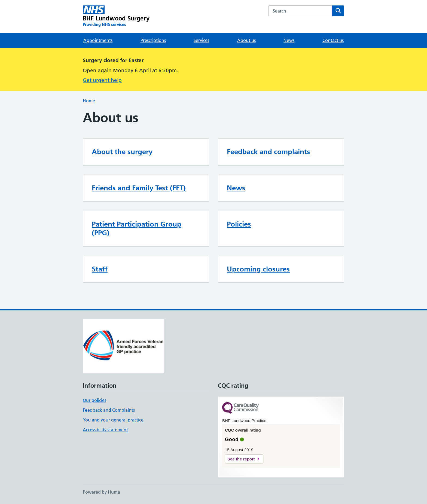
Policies (239, 224)
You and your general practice (113, 420)
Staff (100, 269)
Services (201, 40)
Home (89, 101)
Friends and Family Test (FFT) (139, 188)
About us (246, 40)
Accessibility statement (105, 430)
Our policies (94, 400)
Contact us (333, 40)
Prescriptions (153, 40)
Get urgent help (102, 80)
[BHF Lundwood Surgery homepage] (116, 16)
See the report (241, 459)
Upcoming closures (258, 269)
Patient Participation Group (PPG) (137, 228)
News (289, 40)
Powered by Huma (101, 492)
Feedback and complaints (269, 152)
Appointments (98, 40)
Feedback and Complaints (109, 410)
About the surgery (122, 152)
